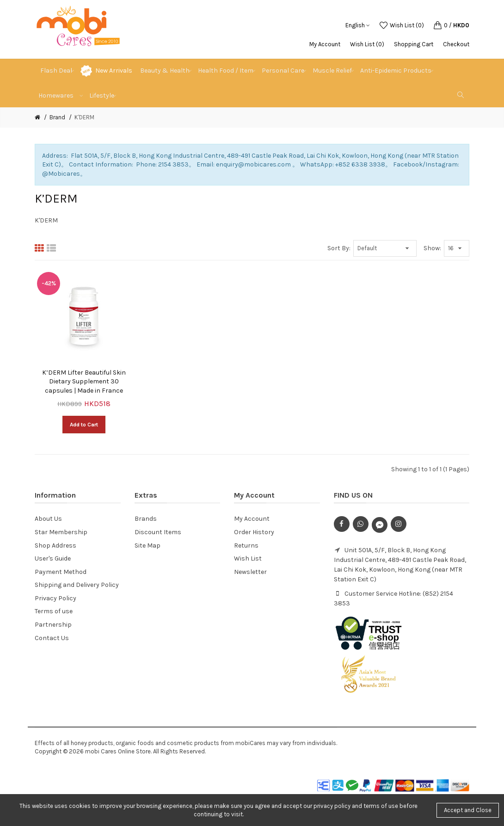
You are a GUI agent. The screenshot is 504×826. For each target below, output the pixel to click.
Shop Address (55, 546)
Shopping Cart (414, 44)
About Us (48, 519)
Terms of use (54, 611)
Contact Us (52, 638)
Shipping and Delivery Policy (77, 585)
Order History (254, 532)
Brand (57, 117)
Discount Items (158, 532)
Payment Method (61, 572)
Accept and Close (468, 810)
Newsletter (250, 572)
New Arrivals (114, 71)
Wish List (248, 558)
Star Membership (61, 532)
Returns (246, 546)
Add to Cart (84, 425)
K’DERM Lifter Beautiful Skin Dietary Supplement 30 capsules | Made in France (84, 382)
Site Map (148, 546)
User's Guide (53, 558)
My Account (325, 44)
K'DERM (84, 117)
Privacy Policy (55, 598)
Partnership (53, 625)
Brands (146, 519)
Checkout (456, 44)
